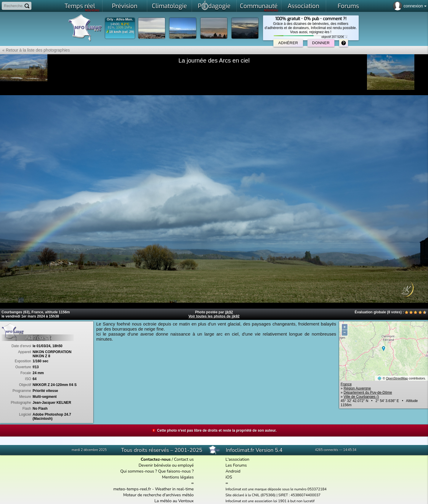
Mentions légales (178, 477)
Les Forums (236, 465)
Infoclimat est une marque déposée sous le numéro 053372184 (276, 489)
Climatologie (169, 6)
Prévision (125, 6)
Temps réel (82, 7)
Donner (321, 43)
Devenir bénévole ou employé (166, 465)
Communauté (259, 7)
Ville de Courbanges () (361, 397)
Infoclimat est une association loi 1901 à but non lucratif (270, 501)
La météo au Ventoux (174, 501)
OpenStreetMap (397, 378)
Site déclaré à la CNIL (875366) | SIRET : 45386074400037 (273, 495)
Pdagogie (214, 5)
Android (233, 471)
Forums (348, 6)
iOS (229, 477)
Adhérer (288, 43)
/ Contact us (167, 459)
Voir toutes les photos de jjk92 (214, 316)
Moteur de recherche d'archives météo (158, 495)
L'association (237, 459)
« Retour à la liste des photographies (35, 50)
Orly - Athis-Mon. (120, 19)
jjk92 (229, 312)
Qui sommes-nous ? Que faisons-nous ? (157, 471)
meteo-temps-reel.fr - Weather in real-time (154, 489)
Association (303, 6)
